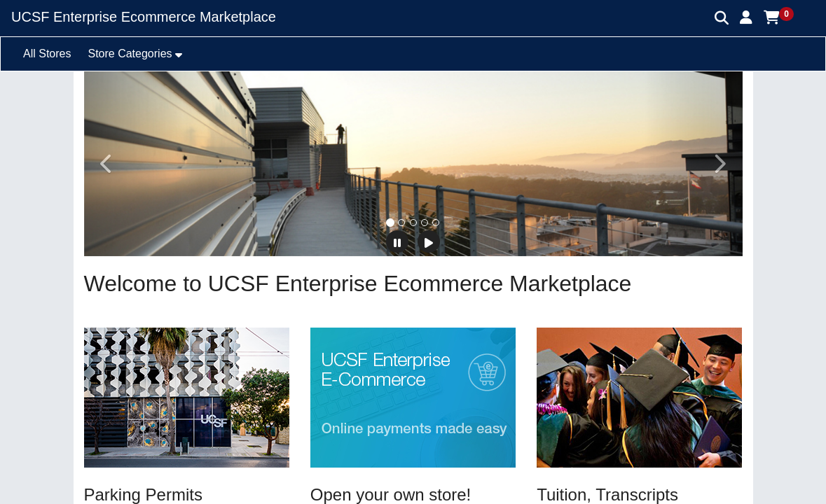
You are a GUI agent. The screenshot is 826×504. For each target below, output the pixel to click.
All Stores (47, 54)
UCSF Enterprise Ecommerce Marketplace (144, 17)
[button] (746, 17)
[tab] (390, 223)
